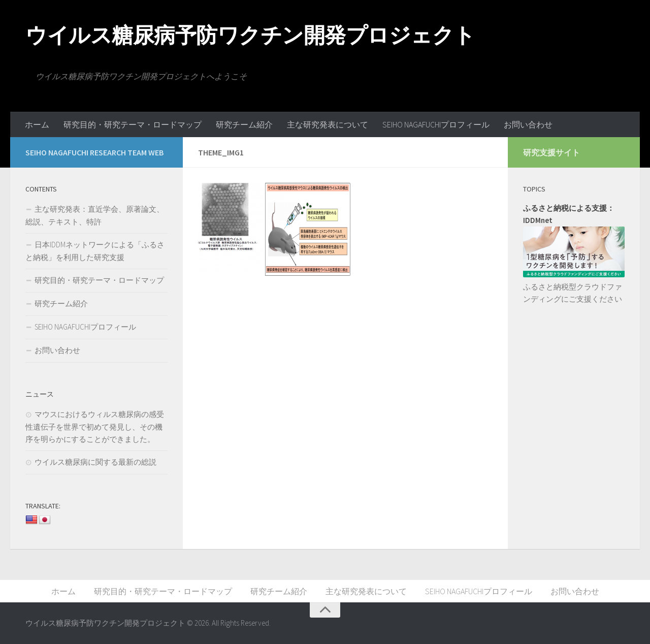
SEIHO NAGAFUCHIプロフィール (436, 124)
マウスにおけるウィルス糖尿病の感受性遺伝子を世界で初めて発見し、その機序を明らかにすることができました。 (95, 427)
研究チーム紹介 (244, 124)
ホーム (37, 124)
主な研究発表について (328, 124)
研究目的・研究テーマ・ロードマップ (133, 124)
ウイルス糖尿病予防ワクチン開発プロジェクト (250, 35)
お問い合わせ (528, 124)
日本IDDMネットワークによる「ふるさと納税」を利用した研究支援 (95, 251)
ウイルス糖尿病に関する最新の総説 (95, 462)
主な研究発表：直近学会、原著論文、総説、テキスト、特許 (95, 215)
